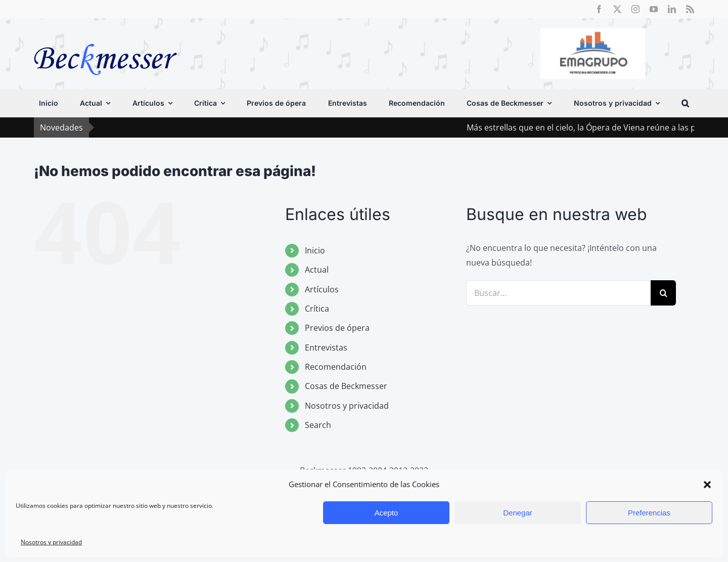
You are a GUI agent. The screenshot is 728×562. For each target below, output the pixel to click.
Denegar (518, 513)
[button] (707, 485)
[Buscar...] (558, 293)
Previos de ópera (337, 328)
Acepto (386, 513)
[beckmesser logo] (105, 36)
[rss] (690, 9)
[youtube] (654, 9)
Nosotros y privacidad (51, 542)
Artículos (322, 289)
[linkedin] (672, 9)
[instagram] (635, 9)
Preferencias (649, 513)
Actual (317, 270)
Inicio (315, 250)
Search (318, 425)
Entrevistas (326, 348)
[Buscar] (663, 293)
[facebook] (599, 9)
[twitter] (617, 9)
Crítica (317, 309)
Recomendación (336, 367)
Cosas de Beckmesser (346, 386)
